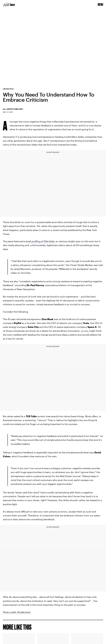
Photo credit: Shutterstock (17, 612)
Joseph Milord (14, 109)
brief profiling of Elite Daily (40, 241)
